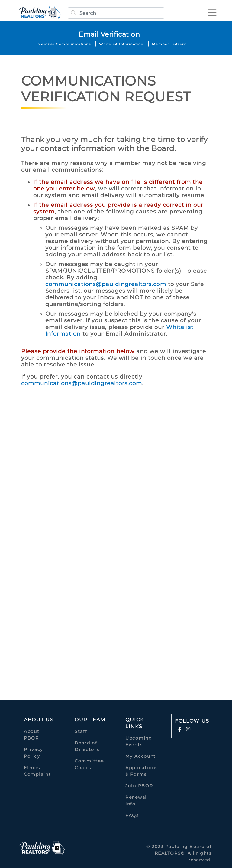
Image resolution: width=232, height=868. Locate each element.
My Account (141, 756)
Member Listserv (169, 44)
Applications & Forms (142, 771)
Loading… (112, 536)
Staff (81, 731)
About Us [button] (39, 720)
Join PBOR (139, 786)
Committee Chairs (89, 764)
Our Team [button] (90, 720)
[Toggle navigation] (212, 13)
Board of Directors (87, 746)
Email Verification (109, 34)
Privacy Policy (34, 753)
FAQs (132, 815)
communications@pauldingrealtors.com (106, 284)
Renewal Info (136, 801)
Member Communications (64, 44)
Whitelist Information (121, 44)
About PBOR (32, 735)
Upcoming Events (139, 741)
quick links (135, 723)
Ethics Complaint (37, 771)
